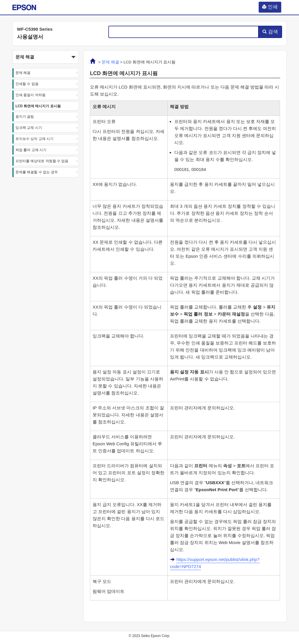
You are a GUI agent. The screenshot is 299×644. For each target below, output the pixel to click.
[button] (46, 57)
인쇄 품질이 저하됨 (31, 95)
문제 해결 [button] (46, 57)
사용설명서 (30, 37)
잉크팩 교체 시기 (29, 128)
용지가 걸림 (25, 117)
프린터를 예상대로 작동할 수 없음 (42, 161)
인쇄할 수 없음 (27, 84)
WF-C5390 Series (35, 29)
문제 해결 (23, 73)
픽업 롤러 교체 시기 (31, 150)
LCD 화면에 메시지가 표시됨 (38, 106)
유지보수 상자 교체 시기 (34, 139)
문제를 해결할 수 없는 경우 (37, 172)
